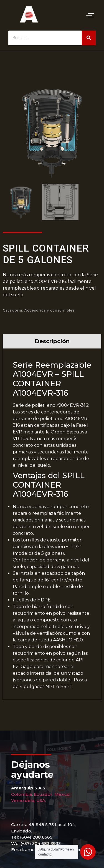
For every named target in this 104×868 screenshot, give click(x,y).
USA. (41, 800)
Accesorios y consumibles (50, 310)
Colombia (21, 794)
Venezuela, (23, 800)
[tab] (52, 341)
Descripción (52, 341)
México (62, 794)
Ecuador (43, 794)
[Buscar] (45, 38)
